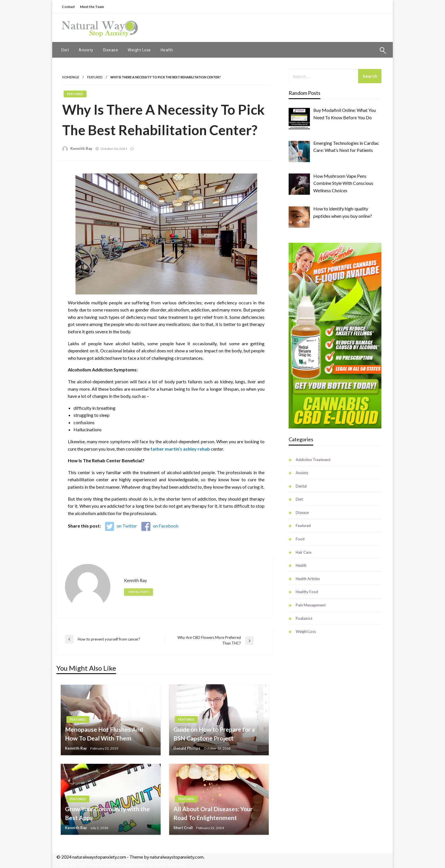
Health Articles (308, 579)
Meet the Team (92, 7)
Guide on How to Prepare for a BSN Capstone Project (214, 734)
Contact (68, 7)
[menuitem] (65, 50)
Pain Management (311, 605)
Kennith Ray (81, 148)
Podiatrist (304, 618)
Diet (65, 50)
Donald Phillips (187, 748)
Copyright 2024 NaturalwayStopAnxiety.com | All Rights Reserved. (121, 864)
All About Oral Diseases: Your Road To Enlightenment (213, 813)
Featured (95, 77)
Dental (301, 486)
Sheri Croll (183, 828)
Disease (111, 50)
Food (300, 539)
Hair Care (304, 552)
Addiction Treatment (313, 460)
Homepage (71, 77)
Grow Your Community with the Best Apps (107, 813)
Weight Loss (139, 50)
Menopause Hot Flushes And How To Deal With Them (104, 734)
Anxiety (86, 50)
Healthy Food (307, 592)
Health (167, 50)
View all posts (138, 592)
